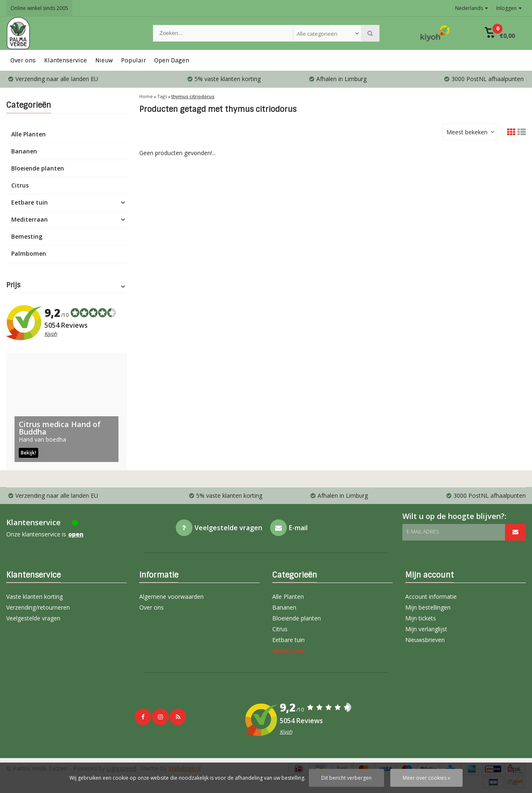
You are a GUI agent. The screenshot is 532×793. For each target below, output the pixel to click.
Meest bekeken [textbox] (467, 132)
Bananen (24, 151)
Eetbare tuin (30, 202)
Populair (133, 60)
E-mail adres (423, 532)
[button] (500, 33)
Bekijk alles (288, 651)
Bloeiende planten (38, 168)
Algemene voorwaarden (171, 597)
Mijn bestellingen (428, 607)
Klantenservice (65, 60)
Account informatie (431, 597)
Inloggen (509, 8)
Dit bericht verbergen (346, 778)
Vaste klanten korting (34, 597)
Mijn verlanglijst (426, 629)
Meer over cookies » (426, 778)
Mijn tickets (421, 618)
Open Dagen (172, 60)
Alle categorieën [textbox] (317, 34)
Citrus (20, 185)
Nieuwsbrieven (425, 640)
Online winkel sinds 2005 (39, 8)
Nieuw (104, 60)
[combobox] (327, 33)
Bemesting (27, 236)
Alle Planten (28, 134)
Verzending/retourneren (38, 607)
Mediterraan (30, 219)
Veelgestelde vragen (33, 618)
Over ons (23, 60)
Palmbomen (29, 253)
